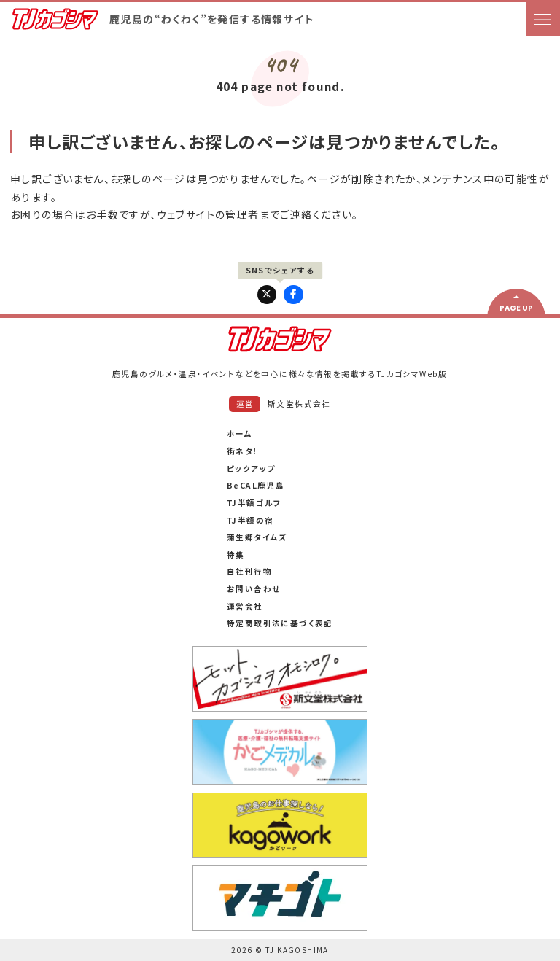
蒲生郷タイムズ (257, 537)
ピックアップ (251, 468)
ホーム (240, 433)
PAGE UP (516, 308)
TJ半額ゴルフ (254, 503)
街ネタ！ (243, 451)
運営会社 (245, 606)
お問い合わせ (253, 589)
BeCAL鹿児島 (256, 485)
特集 (236, 555)
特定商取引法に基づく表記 (280, 623)
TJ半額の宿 (250, 520)
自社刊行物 (249, 571)
